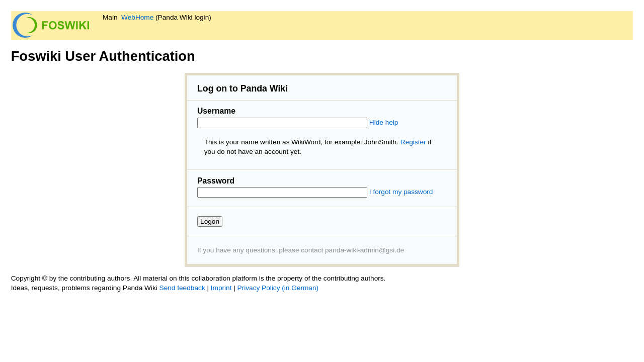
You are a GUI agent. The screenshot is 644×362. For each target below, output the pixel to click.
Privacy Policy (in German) (278, 288)
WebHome (137, 17)
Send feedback (182, 288)
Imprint (221, 288)
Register (413, 142)
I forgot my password (401, 192)
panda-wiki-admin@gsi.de (365, 250)
